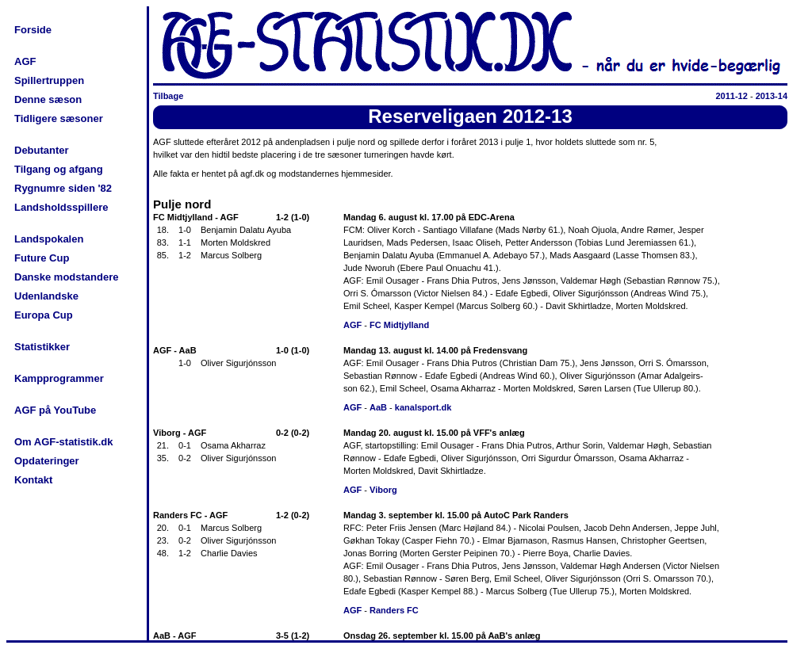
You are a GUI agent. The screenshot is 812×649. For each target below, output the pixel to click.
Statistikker (42, 347)
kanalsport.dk (423, 407)
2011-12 (731, 96)
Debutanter (42, 150)
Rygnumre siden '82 (63, 188)
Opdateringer (47, 461)
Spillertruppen (49, 80)
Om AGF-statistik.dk (63, 442)
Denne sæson (48, 99)
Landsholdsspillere (61, 207)
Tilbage (168, 96)
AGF (25, 61)
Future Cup (42, 258)
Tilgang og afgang (59, 169)
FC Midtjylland (399, 325)
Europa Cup (44, 315)
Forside (33, 30)
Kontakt (33, 480)
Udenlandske (46, 296)
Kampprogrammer (59, 378)
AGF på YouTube (55, 410)
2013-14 (772, 96)
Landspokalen (49, 239)
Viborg (383, 490)
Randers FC (394, 610)
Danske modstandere (67, 277)
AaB (378, 407)
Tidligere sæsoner (59, 118)
